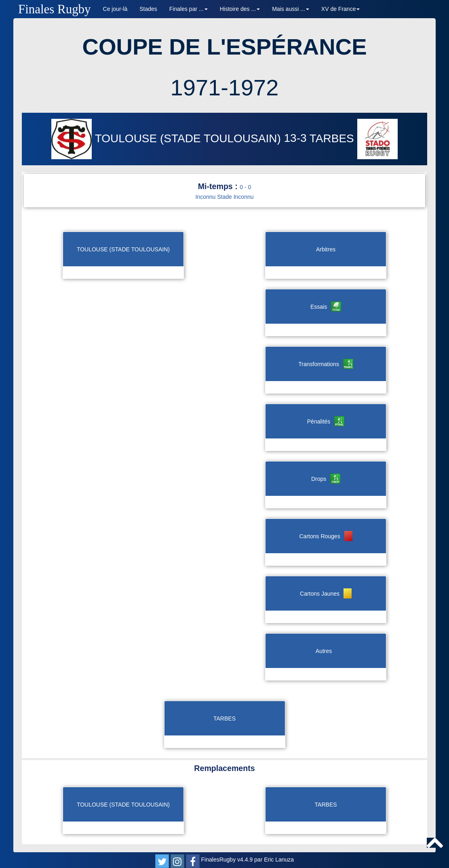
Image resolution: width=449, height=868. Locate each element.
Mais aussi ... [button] (291, 9)
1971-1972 (225, 87)
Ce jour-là (115, 9)
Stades (148, 9)
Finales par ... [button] (189, 9)
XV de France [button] (341, 9)
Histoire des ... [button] (240, 9)
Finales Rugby (55, 9)
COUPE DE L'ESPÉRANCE (224, 47)
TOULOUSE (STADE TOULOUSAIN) (168, 138)
